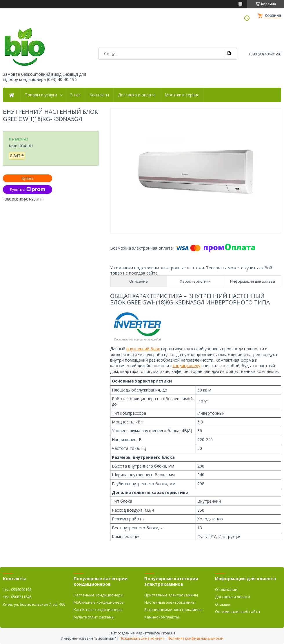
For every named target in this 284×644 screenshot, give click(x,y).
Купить (27, 178)
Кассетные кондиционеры (98, 609)
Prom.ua (168, 633)
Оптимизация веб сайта (237, 611)
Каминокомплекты (162, 617)
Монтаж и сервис (182, 95)
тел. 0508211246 (17, 597)
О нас (75, 95)
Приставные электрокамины (171, 595)
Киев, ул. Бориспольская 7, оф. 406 (34, 604)
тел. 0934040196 (17, 589)
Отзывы (223, 604)
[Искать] (229, 54)
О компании (226, 589)
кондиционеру (186, 366)
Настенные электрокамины (170, 602)
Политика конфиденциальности (196, 638)
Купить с (27, 190)
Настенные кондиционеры (99, 595)
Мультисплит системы (94, 617)
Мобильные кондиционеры (99, 602)
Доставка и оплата (137, 95)
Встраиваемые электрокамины (173, 609)
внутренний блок (143, 349)
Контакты (99, 95)
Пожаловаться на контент (142, 638)
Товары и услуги (41, 95)
